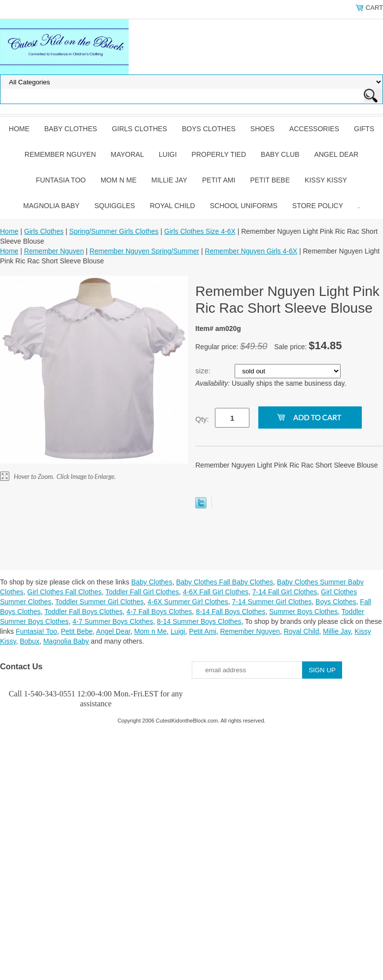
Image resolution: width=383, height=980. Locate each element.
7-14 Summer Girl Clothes (272, 602)
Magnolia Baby (51, 206)
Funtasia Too (61, 180)
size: (204, 371)
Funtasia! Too (36, 631)
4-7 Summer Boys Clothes (113, 621)
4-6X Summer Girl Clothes (188, 602)
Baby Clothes (71, 129)
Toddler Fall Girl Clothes (142, 592)
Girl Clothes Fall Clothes (64, 592)
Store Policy (318, 206)
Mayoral (127, 154)
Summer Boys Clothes (303, 612)
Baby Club (280, 154)
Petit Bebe (270, 180)
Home (19, 129)
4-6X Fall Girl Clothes (216, 592)
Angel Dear (336, 154)
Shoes (262, 129)
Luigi (168, 154)
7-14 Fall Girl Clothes (285, 592)
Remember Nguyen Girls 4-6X (251, 251)
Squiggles (114, 206)
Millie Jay (169, 180)
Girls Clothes (139, 129)
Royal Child (173, 206)
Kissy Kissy (326, 180)
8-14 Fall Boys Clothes (230, 612)
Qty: (202, 419)
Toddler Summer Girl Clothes (100, 602)
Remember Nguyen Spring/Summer (145, 251)
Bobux (30, 641)
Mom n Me (119, 180)
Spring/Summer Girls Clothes (114, 231)
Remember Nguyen (60, 154)
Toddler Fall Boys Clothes (84, 612)
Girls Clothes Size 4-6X (200, 231)
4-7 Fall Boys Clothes (159, 612)
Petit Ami (219, 180)
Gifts (364, 129)
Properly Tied (219, 154)
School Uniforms (244, 206)
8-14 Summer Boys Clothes (199, 621)
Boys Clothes (209, 129)
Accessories (314, 129)
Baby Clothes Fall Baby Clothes (225, 582)
